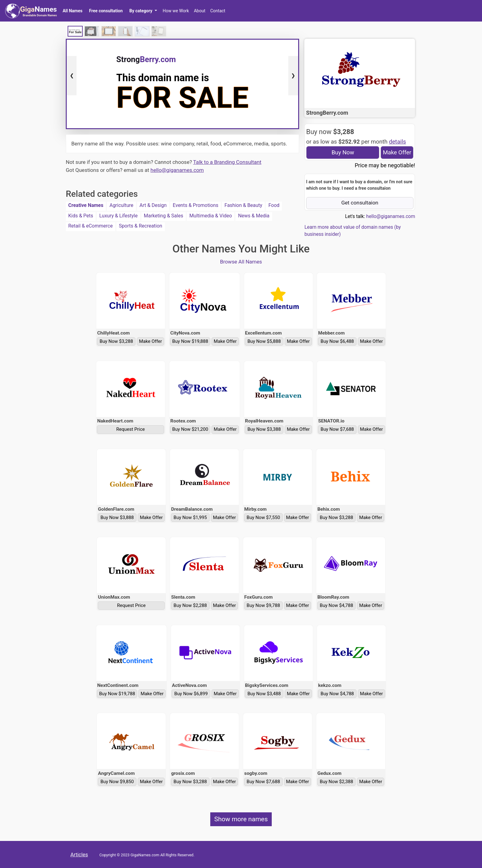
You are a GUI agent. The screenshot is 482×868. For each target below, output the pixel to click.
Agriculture (121, 205)
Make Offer (397, 153)
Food (274, 205)
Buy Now (343, 153)
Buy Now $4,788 (336, 605)
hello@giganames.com (177, 170)
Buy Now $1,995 (190, 517)
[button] (143, 11)
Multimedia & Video (211, 216)
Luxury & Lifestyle (119, 216)
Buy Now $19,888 (190, 341)
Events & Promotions (196, 205)
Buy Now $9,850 (117, 782)
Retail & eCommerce (91, 226)
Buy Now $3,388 (264, 429)
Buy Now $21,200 (190, 429)
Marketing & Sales (164, 216)
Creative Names (86, 205)
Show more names (241, 819)
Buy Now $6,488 (337, 341)
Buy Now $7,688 (337, 429)
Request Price (130, 429)
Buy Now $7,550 (263, 517)
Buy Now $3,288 (116, 341)
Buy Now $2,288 (190, 605)
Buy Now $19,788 (117, 694)
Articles (79, 854)
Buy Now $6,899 (191, 694)
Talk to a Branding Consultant (227, 162)
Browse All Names (241, 262)
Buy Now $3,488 (264, 694)
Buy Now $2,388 (336, 782)
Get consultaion (360, 203)
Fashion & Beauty (243, 205)
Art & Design (153, 205)
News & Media (254, 216)
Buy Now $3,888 (117, 517)
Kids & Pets (81, 216)
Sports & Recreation (141, 226)
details (397, 142)
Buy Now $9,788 (263, 605)
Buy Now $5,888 (264, 341)
